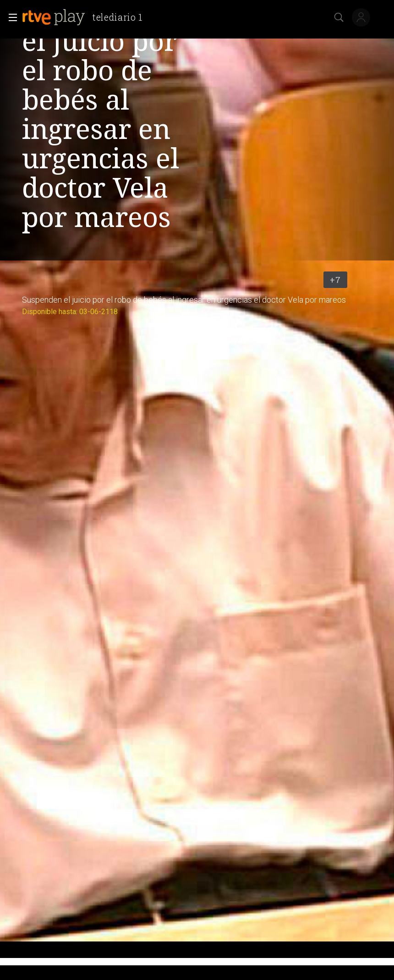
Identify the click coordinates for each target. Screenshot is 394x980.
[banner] (86, 17)
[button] (10, 17)
